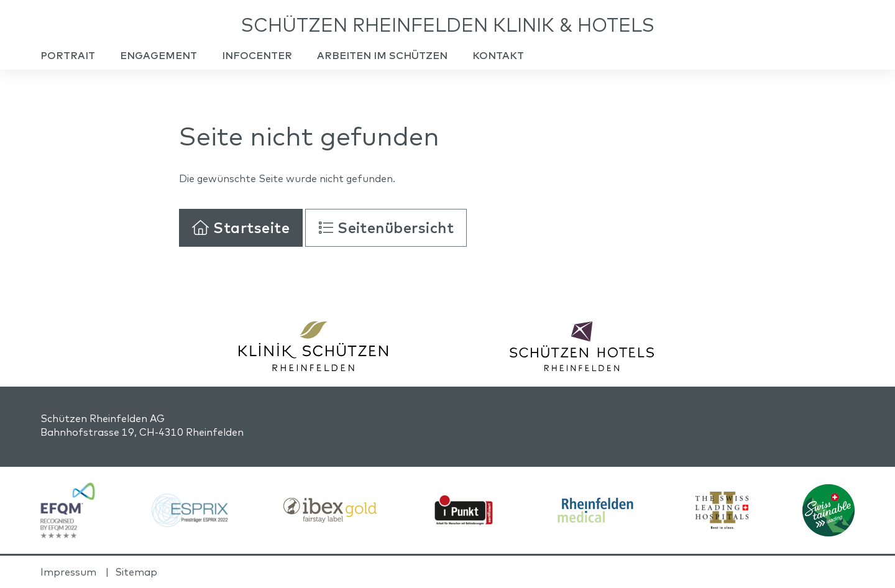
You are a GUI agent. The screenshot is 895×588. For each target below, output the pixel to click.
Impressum (68, 572)
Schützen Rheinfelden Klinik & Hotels (448, 25)
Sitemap (136, 572)
